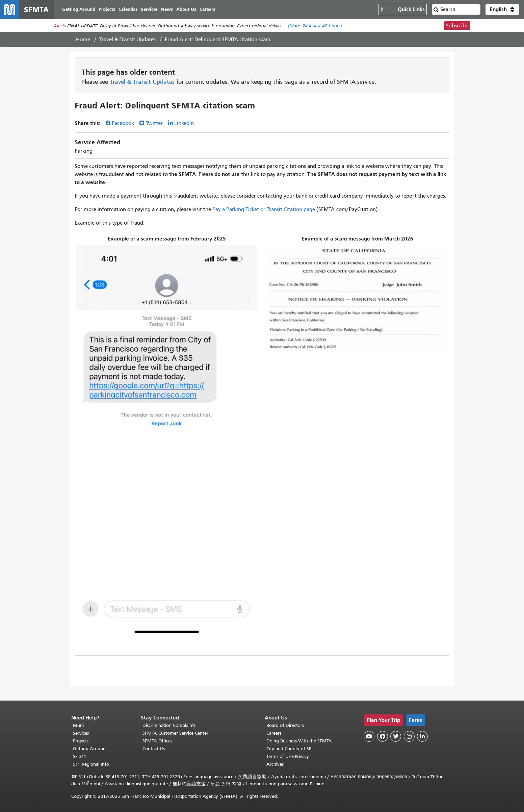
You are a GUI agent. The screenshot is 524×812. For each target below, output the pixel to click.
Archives (275, 764)
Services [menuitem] (149, 9)
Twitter (154, 123)
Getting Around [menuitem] (79, 9)
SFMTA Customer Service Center (175, 733)
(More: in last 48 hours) (315, 26)
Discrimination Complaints (169, 725)
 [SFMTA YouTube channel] (369, 736)
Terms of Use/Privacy (288, 756)
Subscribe (457, 26)
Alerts (60, 26)
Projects (81, 741)
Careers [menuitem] (207, 9)
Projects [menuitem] (107, 9)
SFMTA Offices (157, 741)
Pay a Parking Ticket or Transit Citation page (264, 209)
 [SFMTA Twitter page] (396, 736)
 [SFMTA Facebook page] (383, 736)
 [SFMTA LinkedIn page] (422, 736)
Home (83, 40)
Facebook (123, 123)
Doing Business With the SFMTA (299, 741)
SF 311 (80, 756)
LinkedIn (184, 123)
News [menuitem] (167, 9)
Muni (78, 725)
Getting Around (89, 749)
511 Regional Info (91, 764)
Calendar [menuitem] (128, 9)
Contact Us (154, 749)
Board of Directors (285, 725)
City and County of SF (289, 749)
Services (81, 733)
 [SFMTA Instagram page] (409, 736)
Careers (274, 733)
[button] (502, 9)
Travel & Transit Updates (127, 40)
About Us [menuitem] (186, 9)
